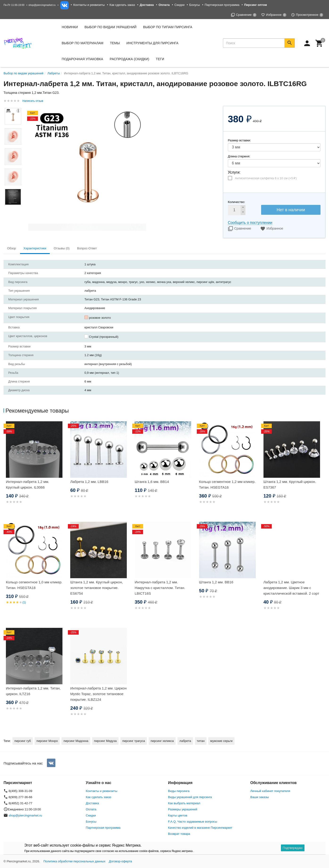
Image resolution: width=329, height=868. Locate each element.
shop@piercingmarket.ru (42, 5)
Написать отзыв (33, 101)
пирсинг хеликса (162, 741)
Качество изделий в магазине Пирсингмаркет (200, 828)
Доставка (92, 803)
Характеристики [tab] (35, 248)
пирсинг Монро (47, 741)
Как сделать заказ (122, 5)
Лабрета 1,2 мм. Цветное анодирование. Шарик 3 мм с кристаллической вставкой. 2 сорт (291, 588)
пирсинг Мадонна (76, 741)
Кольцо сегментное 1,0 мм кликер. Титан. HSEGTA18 (34, 585)
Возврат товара (179, 834)
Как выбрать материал (184, 803)
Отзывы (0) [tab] (62, 248)
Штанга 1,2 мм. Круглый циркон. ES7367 (290, 484)
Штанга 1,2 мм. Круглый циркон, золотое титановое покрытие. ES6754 (97, 588)
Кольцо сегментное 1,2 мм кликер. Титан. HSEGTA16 (227, 484)
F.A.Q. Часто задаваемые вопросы (193, 822)
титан (201, 741)
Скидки (179, 5)
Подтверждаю (293, 848)
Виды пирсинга (179, 791)
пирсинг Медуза (105, 741)
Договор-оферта (121, 861)
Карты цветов (178, 815)
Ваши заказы (260, 797)
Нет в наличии (291, 210)
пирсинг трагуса (134, 741)
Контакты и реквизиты (89, 5)
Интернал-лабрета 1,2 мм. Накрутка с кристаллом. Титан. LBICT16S (160, 588)
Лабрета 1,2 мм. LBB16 (89, 482)
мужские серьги (221, 741)
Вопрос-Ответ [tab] (87, 248)
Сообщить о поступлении (250, 223)
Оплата (91, 809)
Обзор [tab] (12, 248)
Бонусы (195, 5)
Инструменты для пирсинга (152, 43)
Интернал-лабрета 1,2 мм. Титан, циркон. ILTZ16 (33, 691)
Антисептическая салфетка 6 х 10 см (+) (266, 178)
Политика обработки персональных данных (74, 861)
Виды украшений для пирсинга (190, 797)
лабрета (185, 741)
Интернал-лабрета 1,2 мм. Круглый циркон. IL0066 (28, 484)
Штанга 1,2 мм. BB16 (216, 582)
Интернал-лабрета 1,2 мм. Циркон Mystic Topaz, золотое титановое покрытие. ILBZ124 (98, 694)
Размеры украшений (183, 809)
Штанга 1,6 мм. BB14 (152, 482)
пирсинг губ (23, 741)
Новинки (70, 27)
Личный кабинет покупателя (270, 791)
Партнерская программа (222, 5)
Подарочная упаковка (82, 59)
